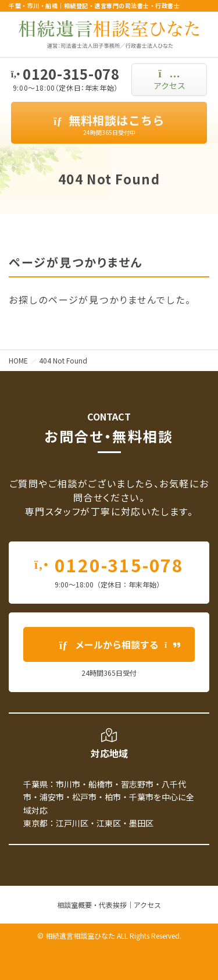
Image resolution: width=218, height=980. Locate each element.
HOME (18, 360)
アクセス (147, 905)
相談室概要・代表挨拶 (92, 905)
